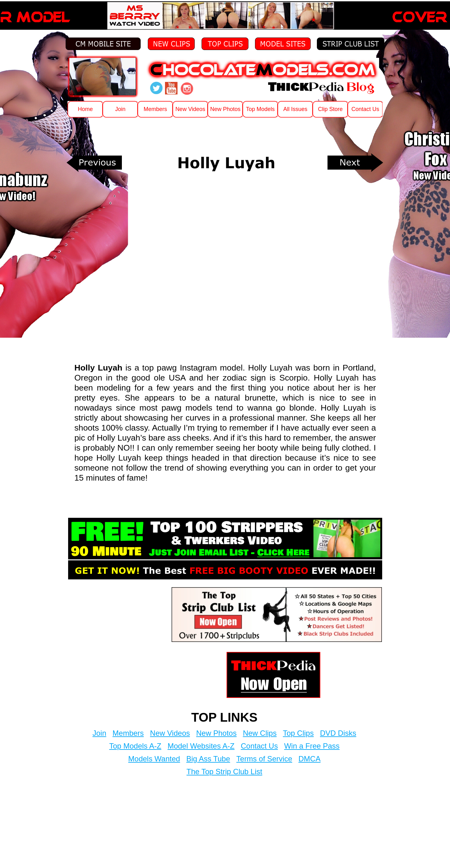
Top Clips (298, 733)
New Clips (260, 733)
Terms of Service (264, 759)
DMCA (310, 759)
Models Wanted (154, 759)
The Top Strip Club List (224, 772)
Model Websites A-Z (201, 746)
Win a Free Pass (312, 746)
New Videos (170, 733)
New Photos (216, 733)
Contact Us (259, 746)
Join (99, 733)
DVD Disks (338, 733)
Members (128, 733)
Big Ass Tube (208, 759)
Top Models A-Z (135, 746)
